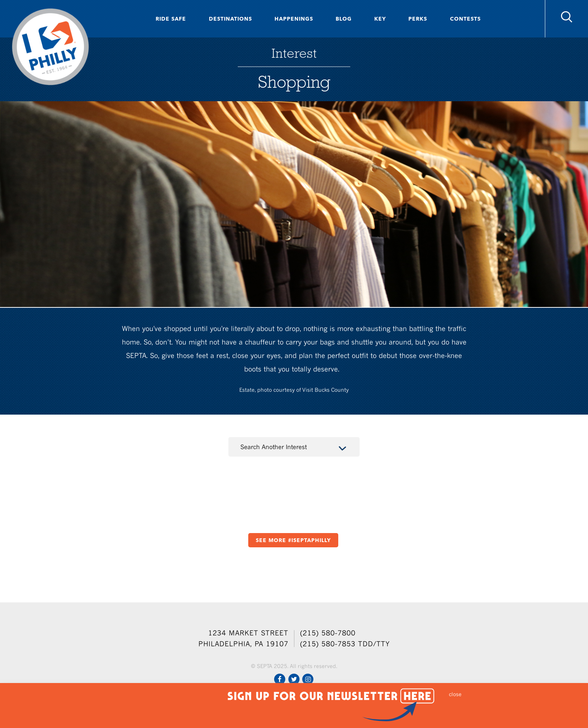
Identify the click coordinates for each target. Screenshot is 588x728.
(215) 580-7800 (328, 633)
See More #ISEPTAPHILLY (293, 540)
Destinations (230, 19)
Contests (465, 19)
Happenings (294, 19)
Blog (344, 19)
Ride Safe (171, 19)
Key (380, 19)
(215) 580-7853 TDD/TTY (345, 644)
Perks (418, 19)
